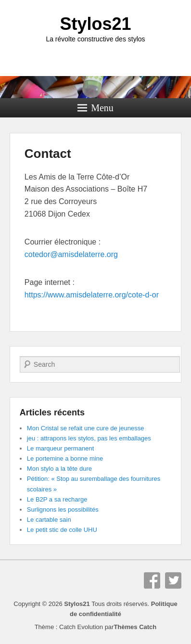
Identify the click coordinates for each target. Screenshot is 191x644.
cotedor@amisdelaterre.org (71, 254)
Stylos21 (95, 24)
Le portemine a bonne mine (65, 458)
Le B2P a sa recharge (57, 499)
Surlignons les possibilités (63, 509)
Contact (48, 154)
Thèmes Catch (135, 627)
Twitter (173, 580)
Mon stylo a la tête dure (59, 469)
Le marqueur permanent (60, 448)
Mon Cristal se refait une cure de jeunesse (86, 428)
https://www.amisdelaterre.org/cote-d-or (92, 295)
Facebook (152, 580)
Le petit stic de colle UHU (62, 530)
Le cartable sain (49, 520)
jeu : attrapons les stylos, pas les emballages (89, 438)
